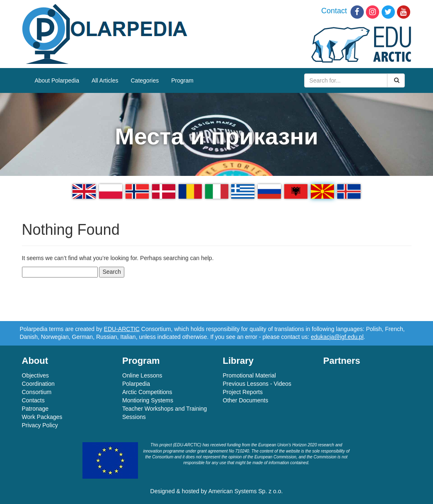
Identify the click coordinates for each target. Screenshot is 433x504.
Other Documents (246, 400)
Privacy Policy (40, 425)
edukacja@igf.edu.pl (337, 337)
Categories (145, 80)
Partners (342, 361)
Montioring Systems (148, 400)
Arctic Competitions (147, 392)
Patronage (35, 409)
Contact (334, 11)
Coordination (38, 384)
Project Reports (243, 392)
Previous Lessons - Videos (257, 384)
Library (238, 361)
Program (182, 80)
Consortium (37, 392)
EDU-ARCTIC (122, 329)
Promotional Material (249, 375)
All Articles (105, 80)
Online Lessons (142, 375)
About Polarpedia (57, 80)
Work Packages (42, 417)
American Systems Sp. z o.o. (246, 491)
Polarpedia (136, 384)
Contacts (33, 400)
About (35, 361)
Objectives (35, 375)
